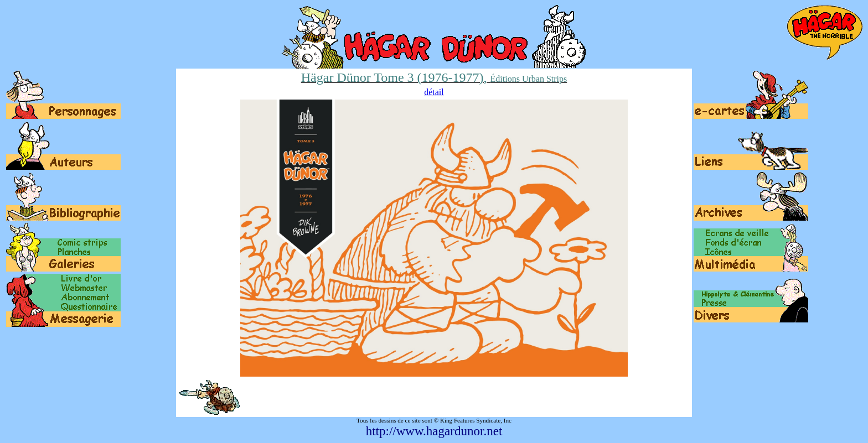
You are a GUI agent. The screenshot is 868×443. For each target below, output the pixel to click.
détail (434, 92)
